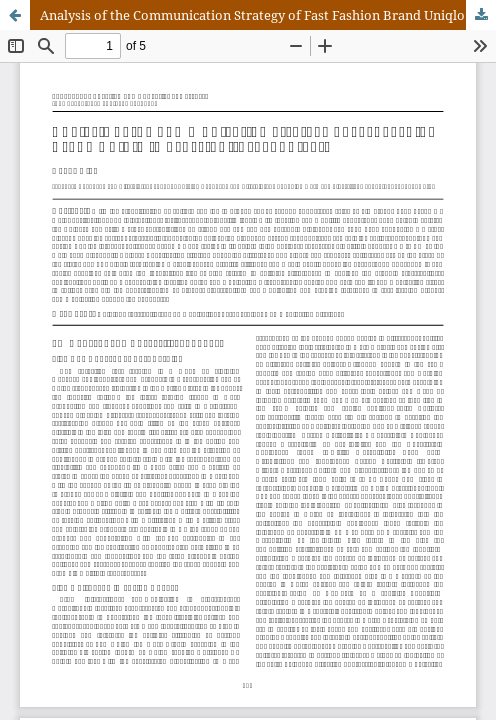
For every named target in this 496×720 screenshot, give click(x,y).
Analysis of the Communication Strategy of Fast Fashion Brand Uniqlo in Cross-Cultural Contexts (268, 15)
